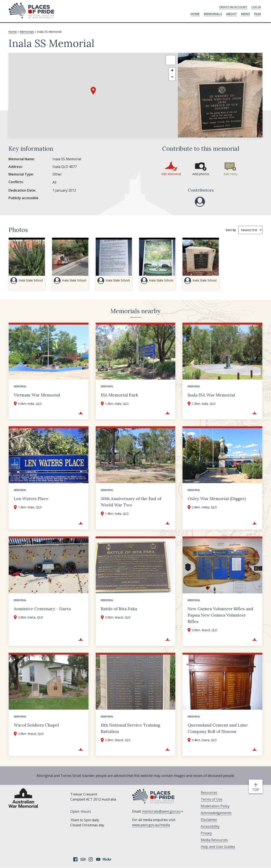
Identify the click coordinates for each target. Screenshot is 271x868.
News (245, 14)
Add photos (201, 174)
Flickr (108, 859)
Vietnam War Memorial (37, 395)
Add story (230, 174)
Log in (256, 7)
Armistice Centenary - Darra (42, 609)
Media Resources (214, 840)
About (232, 14)
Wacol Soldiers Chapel (36, 725)
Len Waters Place (31, 498)
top (256, 790)
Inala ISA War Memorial (211, 395)
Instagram (91, 859)
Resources (209, 793)
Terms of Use (212, 799)
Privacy (206, 833)
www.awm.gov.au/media (151, 825)
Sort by (231, 230)
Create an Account (233, 7)
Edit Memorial (171, 174)
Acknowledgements (216, 813)
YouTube (98, 859)
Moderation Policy (215, 806)
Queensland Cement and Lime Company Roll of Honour (218, 728)
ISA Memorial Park (119, 395)
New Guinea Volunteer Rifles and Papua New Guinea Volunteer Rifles (220, 615)
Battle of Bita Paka (119, 609)
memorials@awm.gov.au (163, 811)
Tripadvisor (83, 859)
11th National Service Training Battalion (130, 728)
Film (257, 14)
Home (195, 14)
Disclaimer (209, 820)
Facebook (75, 859)
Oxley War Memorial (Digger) (217, 498)
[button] (93, 91)
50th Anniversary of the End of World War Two (131, 502)
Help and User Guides (218, 847)
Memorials (213, 14)
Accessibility (210, 826)
